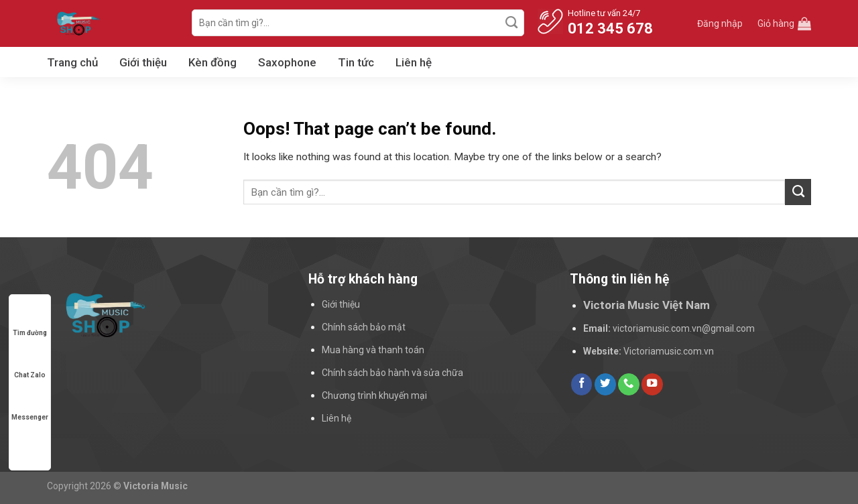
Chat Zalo (30, 362)
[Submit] (512, 23)
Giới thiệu (143, 62)
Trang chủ (72, 62)
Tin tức (356, 62)
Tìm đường (30, 320)
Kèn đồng (212, 62)
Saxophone (287, 62)
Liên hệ (414, 62)
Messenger (30, 404)
